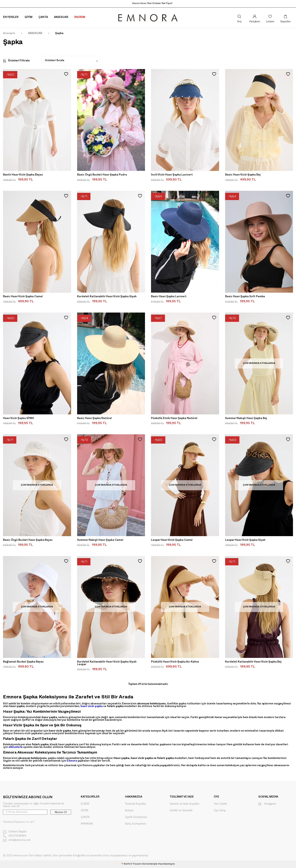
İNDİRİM (80, 18)
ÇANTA (85, 817)
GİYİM (84, 811)
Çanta (43, 18)
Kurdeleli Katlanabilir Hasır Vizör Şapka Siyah (107, 297)
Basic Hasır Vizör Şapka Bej (243, 175)
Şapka (59, 34)
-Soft (126, 864)
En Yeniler (11, 18)
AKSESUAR (35, 34)
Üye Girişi (220, 811)
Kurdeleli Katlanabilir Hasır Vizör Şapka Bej (253, 662)
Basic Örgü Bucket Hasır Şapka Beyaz (28, 540)
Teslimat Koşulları (136, 804)
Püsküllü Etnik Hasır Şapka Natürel (174, 419)
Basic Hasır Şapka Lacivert (169, 297)
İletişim (129, 811)
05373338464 (15, 836)
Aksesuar (61, 18)
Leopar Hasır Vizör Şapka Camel (172, 540)
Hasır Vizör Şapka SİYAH (19, 419)
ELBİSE (85, 804)
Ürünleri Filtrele (16, 61)
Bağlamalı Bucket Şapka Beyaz (23, 662)
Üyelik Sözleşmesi (136, 817)
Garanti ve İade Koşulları (184, 804)
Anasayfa (9, 34)
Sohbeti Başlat (15, 832)
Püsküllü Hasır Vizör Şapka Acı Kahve (175, 662)
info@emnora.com (17, 841)
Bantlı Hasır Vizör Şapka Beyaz (23, 175)
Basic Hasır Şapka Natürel (94, 419)
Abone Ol (61, 812)
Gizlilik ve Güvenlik (181, 811)
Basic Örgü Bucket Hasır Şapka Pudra (102, 175)
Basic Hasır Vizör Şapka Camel (23, 297)
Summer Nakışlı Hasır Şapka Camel (100, 540)
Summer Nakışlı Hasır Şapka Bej (246, 419)
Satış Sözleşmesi (136, 824)
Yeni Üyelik (220, 804)
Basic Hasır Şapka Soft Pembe (245, 297)
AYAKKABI (87, 824)
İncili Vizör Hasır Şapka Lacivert (172, 175)
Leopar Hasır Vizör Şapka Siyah (245, 540)
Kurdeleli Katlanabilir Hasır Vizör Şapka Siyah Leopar (107, 663)
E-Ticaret (136, 864)
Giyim (28, 18)
